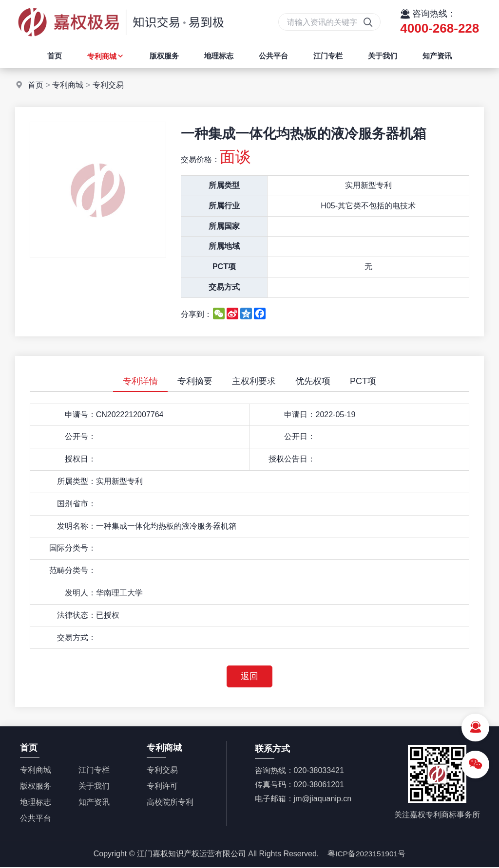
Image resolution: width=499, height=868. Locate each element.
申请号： (80, 415)
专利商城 (106, 56)
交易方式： (77, 637)
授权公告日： (292, 459)
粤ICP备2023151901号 (366, 855)
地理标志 (219, 56)
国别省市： (77, 504)
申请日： (300, 415)
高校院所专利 (170, 803)
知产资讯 (437, 56)
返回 (249, 677)
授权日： (80, 459)
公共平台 (273, 56)
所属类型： (77, 481)
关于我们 (383, 56)
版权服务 (164, 56)
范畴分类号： (73, 570)
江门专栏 (328, 56)
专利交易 (108, 85)
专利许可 (162, 787)
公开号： (80, 436)
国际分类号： (73, 548)
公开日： (300, 436)
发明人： (80, 593)
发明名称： (77, 526)
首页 (55, 56)
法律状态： (77, 615)
